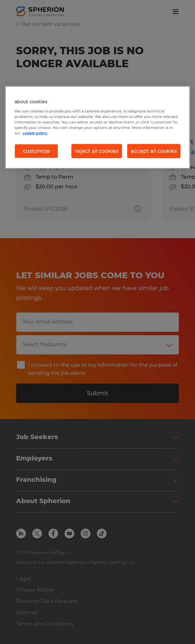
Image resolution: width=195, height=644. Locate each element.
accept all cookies (154, 151)
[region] (97, 127)
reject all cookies (97, 151)
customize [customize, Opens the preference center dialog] (36, 151)
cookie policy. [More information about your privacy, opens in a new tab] (35, 133)
